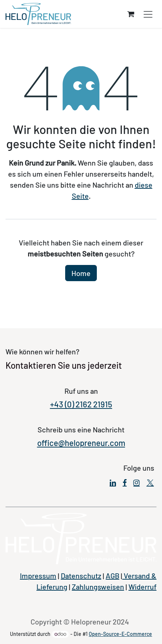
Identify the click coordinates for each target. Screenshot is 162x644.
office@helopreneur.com (81, 443)
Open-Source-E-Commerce (120, 634)
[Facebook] (125, 483)
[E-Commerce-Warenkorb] (131, 14)
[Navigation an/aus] (148, 14)
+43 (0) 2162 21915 (81, 404)
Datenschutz (81, 576)
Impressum (38, 576)
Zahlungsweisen (98, 587)
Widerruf (142, 587)
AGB (112, 576)
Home (81, 273)
